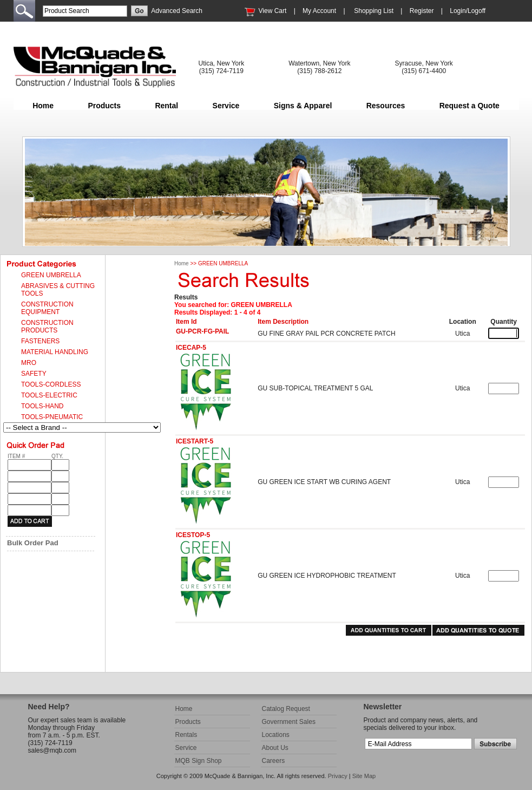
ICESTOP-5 (193, 535)
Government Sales (289, 722)
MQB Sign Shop (199, 761)
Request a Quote (469, 106)
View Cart (273, 11)
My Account (319, 11)
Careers (274, 761)
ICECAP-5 (191, 348)
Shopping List (374, 11)
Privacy (338, 776)
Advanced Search (177, 11)
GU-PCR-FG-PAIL (202, 331)
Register (422, 11)
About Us (275, 748)
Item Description (283, 322)
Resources (386, 106)
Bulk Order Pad (33, 543)
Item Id (186, 322)
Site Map (364, 776)
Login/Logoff (468, 11)
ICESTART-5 (195, 441)
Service (226, 106)
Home (43, 106)
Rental (166, 106)
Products (104, 106)
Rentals (186, 735)
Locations (276, 735)
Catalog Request (286, 709)
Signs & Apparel (303, 106)
